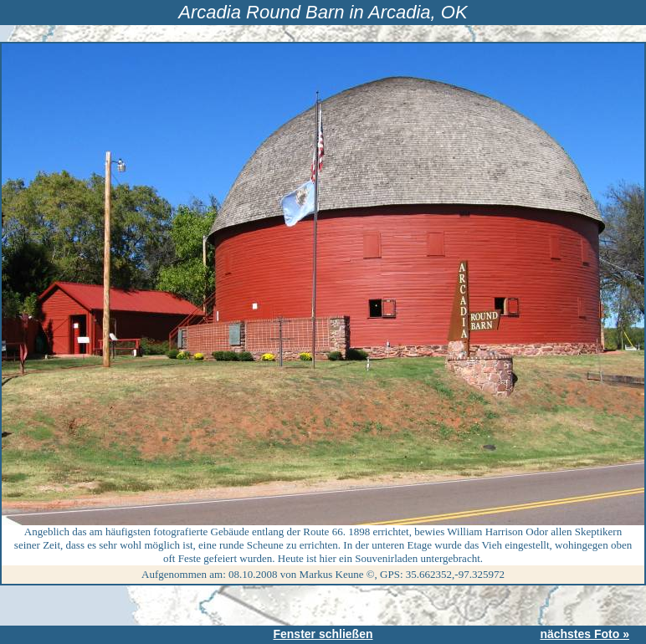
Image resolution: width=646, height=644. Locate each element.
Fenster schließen (323, 634)
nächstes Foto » (584, 634)
